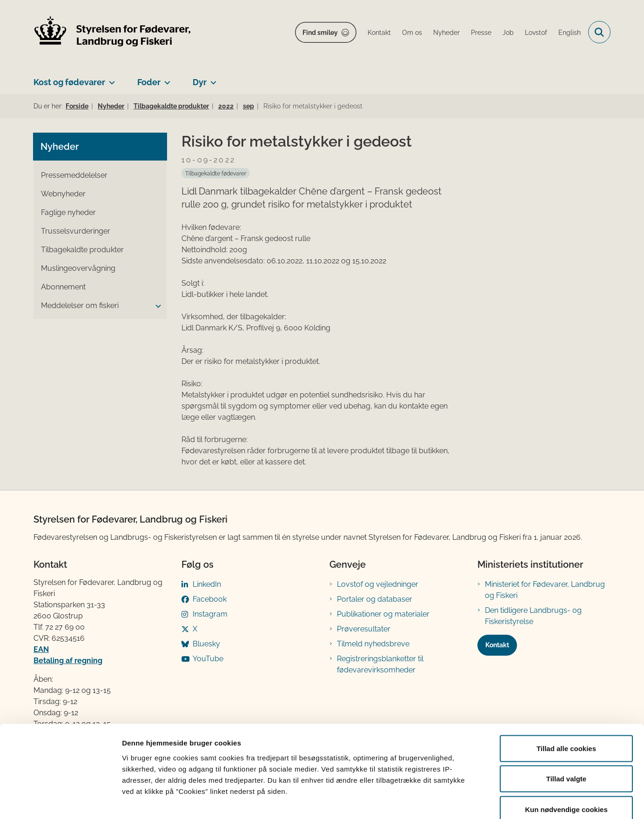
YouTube (208, 659)
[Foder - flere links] (165, 79)
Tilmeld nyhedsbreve (373, 644)
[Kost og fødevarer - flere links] (110, 79)
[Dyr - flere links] (211, 79)
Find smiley (320, 33)
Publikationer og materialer (383, 614)
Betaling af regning (68, 661)
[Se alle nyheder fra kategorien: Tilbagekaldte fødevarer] (216, 173)
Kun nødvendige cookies (566, 758)
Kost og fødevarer (69, 82)
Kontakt (497, 645)
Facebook (210, 599)
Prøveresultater (364, 629)
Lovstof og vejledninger (378, 584)
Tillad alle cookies (566, 697)
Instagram (210, 614)
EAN (41, 649)
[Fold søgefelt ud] (599, 32)
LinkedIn (207, 584)
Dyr (200, 82)
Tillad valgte (566, 728)
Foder (149, 82)
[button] (156, 306)
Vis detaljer (484, 801)
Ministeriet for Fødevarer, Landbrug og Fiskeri (545, 590)
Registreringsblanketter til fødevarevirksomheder (380, 664)
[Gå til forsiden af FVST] (113, 32)
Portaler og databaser (375, 599)
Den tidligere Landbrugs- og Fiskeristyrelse (533, 616)
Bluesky (206, 644)
